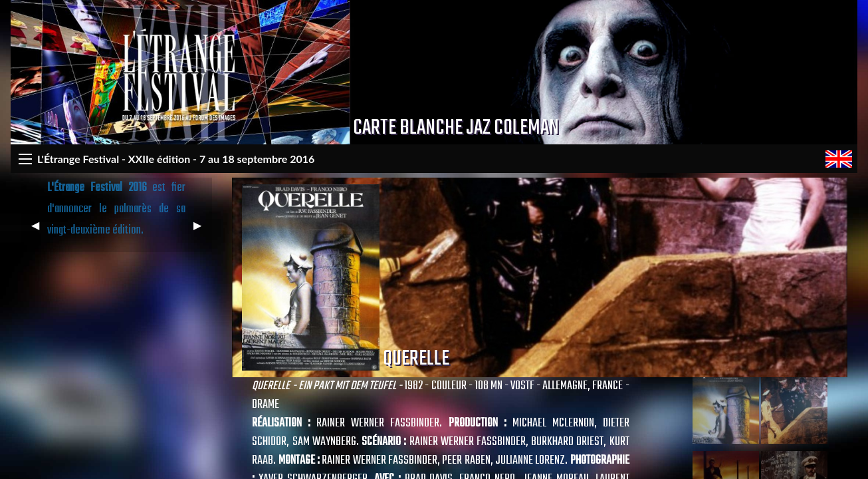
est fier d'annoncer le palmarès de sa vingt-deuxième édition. (117, 209)
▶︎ (203, 231)
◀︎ (41, 231)
